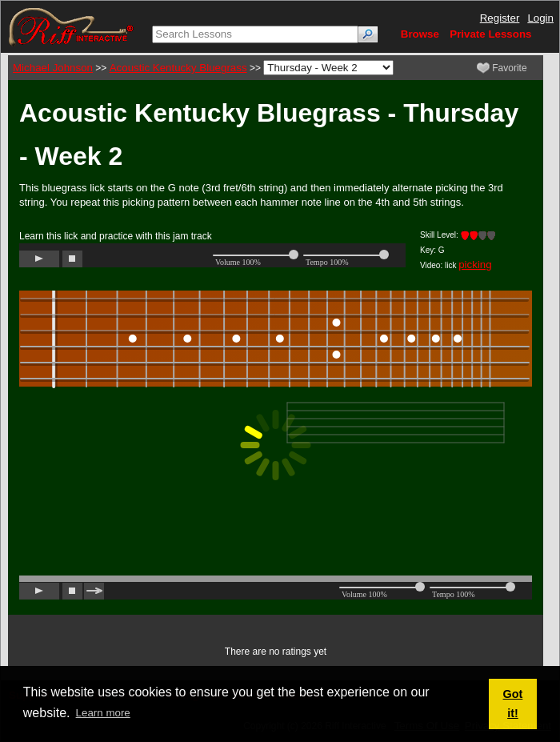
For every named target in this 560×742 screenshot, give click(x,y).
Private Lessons (490, 34)
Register (500, 18)
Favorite (502, 68)
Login (540, 18)
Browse (420, 34)
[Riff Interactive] (71, 26)
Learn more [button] (103, 713)
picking (475, 265)
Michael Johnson (53, 68)
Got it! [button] (513, 704)
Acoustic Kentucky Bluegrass (178, 68)
